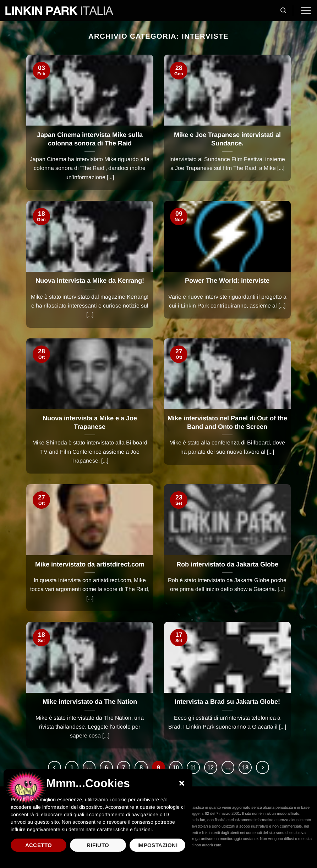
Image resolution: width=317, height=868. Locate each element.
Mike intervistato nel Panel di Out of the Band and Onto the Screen (227, 422)
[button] (182, 783)
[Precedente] (54, 767)
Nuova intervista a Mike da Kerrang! (90, 281)
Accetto (39, 845)
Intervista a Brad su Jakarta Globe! (227, 702)
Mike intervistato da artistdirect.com (90, 564)
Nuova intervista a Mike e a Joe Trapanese (90, 422)
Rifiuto (98, 845)
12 (211, 767)
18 (245, 767)
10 (176, 767)
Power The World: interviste (227, 281)
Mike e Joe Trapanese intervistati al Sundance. (227, 139)
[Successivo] (263, 767)
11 (193, 767)
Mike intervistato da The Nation (90, 702)
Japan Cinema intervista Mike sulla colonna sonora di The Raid (90, 139)
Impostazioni (157, 845)
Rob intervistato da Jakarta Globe (227, 564)
